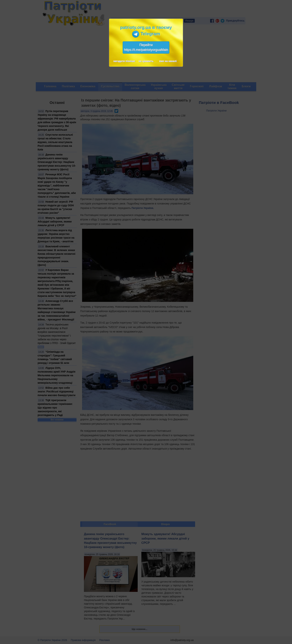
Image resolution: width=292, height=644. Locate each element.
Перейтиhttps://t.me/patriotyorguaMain (146, 47)
